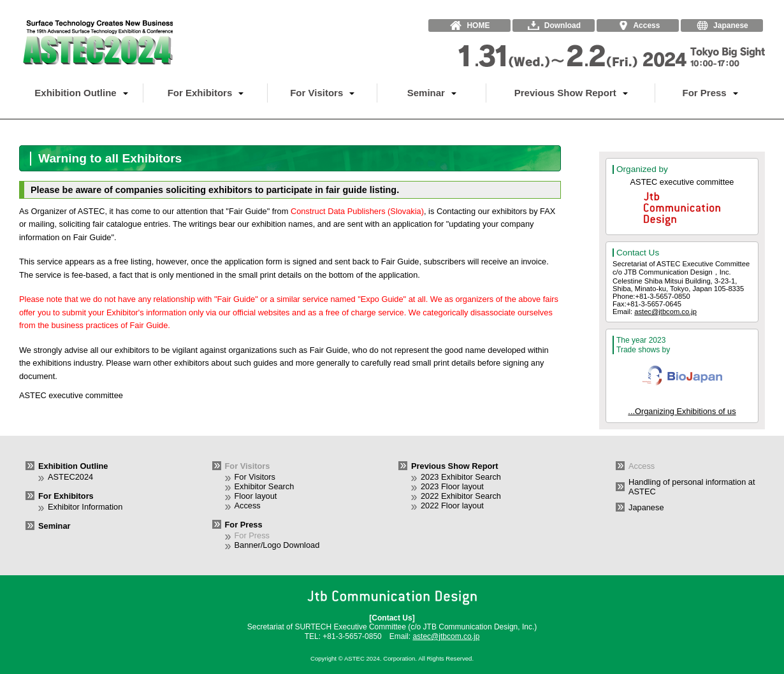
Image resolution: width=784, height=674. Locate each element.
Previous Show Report (571, 93)
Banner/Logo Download (277, 545)
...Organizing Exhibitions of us (682, 411)
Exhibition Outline (81, 93)
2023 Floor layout (452, 486)
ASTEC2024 (70, 477)
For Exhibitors (206, 93)
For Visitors (322, 93)
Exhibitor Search (265, 486)
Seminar (432, 93)
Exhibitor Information (85, 507)
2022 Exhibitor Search (461, 496)
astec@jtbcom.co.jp (665, 312)
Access (248, 505)
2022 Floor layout (452, 505)
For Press (710, 93)
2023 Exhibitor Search (461, 477)
